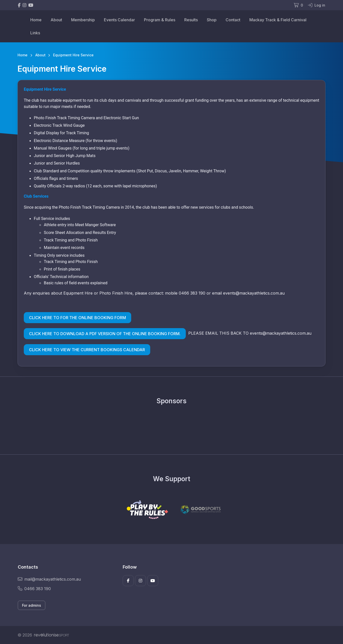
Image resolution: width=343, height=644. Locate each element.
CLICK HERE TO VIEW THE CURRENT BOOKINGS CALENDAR (87, 350)
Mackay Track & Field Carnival (278, 20)
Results (191, 20)
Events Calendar (119, 20)
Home (36, 20)
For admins (32, 605)
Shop (212, 20)
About (56, 20)
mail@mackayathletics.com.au (49, 579)
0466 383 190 (34, 589)
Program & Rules (160, 20)
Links (35, 33)
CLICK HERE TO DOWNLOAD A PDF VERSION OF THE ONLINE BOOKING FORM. (105, 334)
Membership (83, 20)
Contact (233, 20)
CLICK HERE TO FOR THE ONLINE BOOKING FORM (77, 318)
